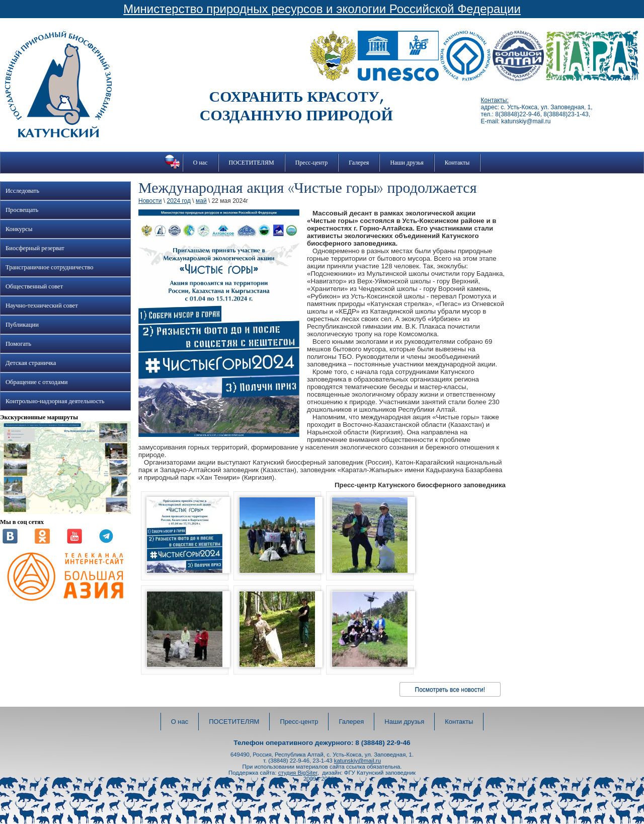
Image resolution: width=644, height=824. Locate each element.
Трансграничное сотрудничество (49, 267)
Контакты (457, 163)
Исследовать (22, 191)
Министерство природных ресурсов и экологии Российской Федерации (322, 9)
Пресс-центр (312, 163)
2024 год (179, 201)
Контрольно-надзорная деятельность (55, 401)
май (201, 201)
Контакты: (495, 100)
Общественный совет (34, 286)
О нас (200, 163)
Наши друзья (407, 163)
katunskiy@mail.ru (357, 761)
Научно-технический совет (42, 306)
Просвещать (22, 210)
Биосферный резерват (35, 248)
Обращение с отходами (36, 382)
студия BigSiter (298, 773)
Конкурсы (19, 229)
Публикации (22, 325)
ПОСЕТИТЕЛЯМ (252, 163)
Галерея (359, 163)
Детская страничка (31, 363)
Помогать (18, 344)
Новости (150, 201)
